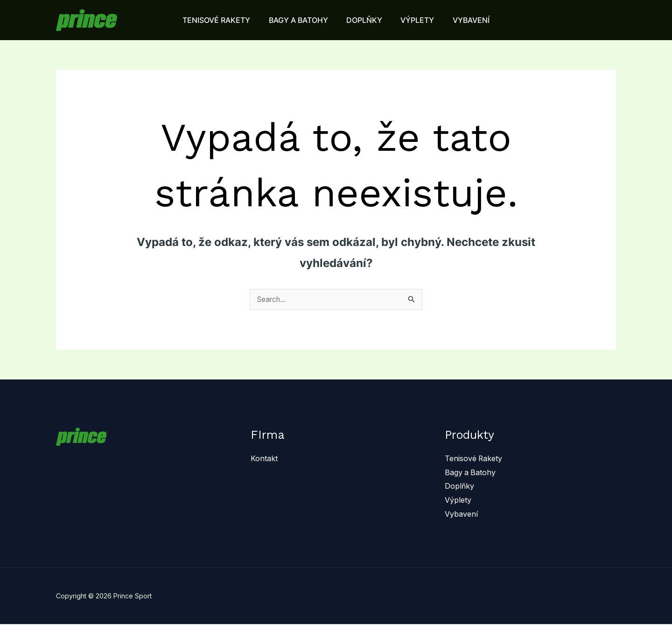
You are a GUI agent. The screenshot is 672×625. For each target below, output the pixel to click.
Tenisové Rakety (474, 459)
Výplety (458, 500)
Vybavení (461, 514)
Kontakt (264, 459)
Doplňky (459, 486)
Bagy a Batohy (471, 473)
